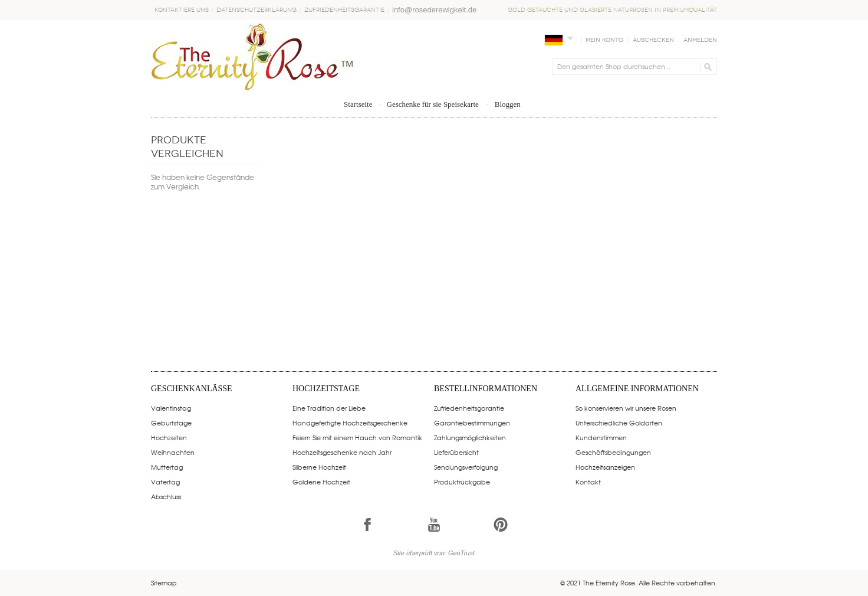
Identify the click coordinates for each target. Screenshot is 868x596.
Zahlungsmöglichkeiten (470, 437)
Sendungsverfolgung (466, 467)
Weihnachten (173, 452)
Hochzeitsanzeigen (605, 467)
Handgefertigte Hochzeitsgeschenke (350, 423)
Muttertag (167, 467)
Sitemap (164, 582)
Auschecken (653, 40)
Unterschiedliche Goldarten (619, 423)
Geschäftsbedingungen (613, 452)
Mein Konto (604, 40)
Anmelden (700, 40)
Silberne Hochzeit (319, 467)
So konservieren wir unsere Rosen (626, 408)
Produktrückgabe (462, 482)
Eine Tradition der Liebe (329, 408)
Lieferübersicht (456, 452)
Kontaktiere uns (182, 10)
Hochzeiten (169, 437)
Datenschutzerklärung (257, 10)
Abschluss (166, 496)
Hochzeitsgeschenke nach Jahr (342, 452)
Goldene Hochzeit (321, 482)
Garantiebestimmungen (472, 423)
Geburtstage (171, 423)
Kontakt (588, 482)
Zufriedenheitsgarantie (344, 10)
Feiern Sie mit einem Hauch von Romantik (357, 437)
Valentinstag (171, 408)
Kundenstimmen (601, 437)
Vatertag (165, 482)
